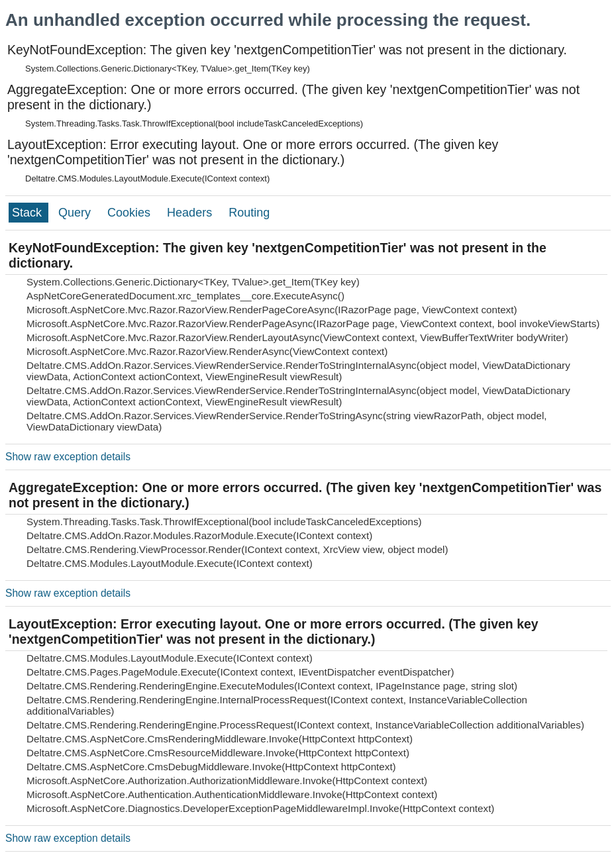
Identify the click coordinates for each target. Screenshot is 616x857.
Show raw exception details (68, 457)
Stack (28, 213)
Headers (191, 213)
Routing (249, 213)
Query (76, 213)
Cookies (130, 213)
